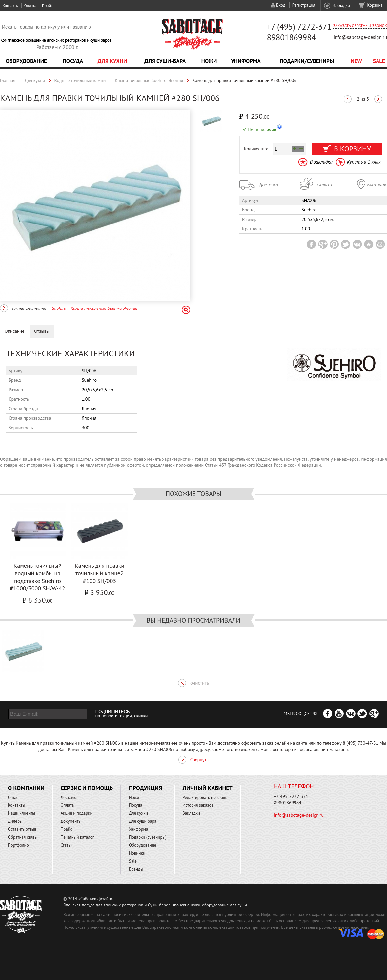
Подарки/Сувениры (307, 61)
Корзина (375, 5)
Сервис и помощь (87, 788)
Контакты (11, 5)
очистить (200, 683)
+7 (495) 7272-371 (299, 27)
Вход (281, 5)
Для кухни (112, 61)
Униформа (246, 61)
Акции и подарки (77, 813)
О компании (26, 788)
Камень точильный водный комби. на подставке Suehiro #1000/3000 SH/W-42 (37, 577)
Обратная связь (22, 837)
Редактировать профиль (205, 797)
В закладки (321, 162)
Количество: (256, 149)
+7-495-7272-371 (291, 796)
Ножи (209, 61)
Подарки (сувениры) (148, 837)
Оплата (30, 5)
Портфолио (18, 845)
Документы (71, 821)
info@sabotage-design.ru (360, 37)
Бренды (136, 869)
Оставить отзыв (22, 829)
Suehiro (59, 308)
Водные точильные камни (80, 80)
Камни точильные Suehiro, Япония (149, 80)
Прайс (47, 5)
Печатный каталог (77, 837)
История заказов (198, 805)
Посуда (73, 61)
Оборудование (26, 61)
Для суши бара (143, 821)
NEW (356, 61)
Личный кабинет (208, 788)
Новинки (137, 853)
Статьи (67, 845)
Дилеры (15, 821)
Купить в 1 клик (364, 162)
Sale (379, 61)
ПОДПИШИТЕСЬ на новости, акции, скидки (122, 714)
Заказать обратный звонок (360, 25)
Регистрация (304, 5)
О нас (13, 797)
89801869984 (291, 37)
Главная (8, 80)
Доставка (69, 797)
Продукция (145, 788)
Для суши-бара (165, 61)
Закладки (341, 5)
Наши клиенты (21, 813)
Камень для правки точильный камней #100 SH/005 (100, 573)
